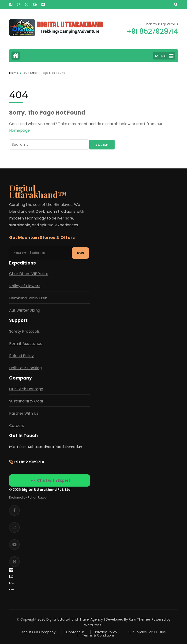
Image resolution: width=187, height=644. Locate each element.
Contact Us (75, 632)
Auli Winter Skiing (25, 310)
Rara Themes (140, 619)
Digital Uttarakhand (62, 619)
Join (80, 253)
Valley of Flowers (25, 286)
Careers (17, 426)
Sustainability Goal (26, 401)
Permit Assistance (26, 344)
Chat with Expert (51, 480)
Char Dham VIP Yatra (29, 274)
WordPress (93, 625)
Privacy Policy (106, 632)
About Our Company (38, 632)
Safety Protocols (24, 331)
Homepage (19, 130)
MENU (164, 56)
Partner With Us (24, 413)
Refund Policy (21, 356)
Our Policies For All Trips (147, 632)
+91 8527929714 (27, 462)
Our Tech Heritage (26, 389)
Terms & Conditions (98, 635)
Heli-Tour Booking (25, 368)
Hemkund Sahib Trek (28, 298)
